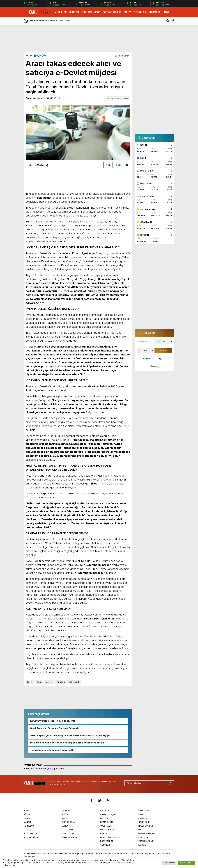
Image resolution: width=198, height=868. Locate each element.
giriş (49, 768)
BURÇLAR (105, 811)
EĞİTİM (107, 12)
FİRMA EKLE (144, 818)
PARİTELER (143, 837)
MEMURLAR (61, 12)
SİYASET (27, 830)
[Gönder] (171, 783)
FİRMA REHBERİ (107, 822)
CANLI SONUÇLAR (108, 814)
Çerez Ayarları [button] (169, 863)
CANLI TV (143, 814)
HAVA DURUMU (107, 830)
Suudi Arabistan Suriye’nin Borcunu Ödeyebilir (55, 728)
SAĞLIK (117, 12)
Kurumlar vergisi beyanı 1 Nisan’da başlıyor (53, 721)
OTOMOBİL (155, 12)
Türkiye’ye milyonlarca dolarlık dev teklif (52, 750)
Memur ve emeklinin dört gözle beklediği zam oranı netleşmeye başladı (67, 743)
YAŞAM (27, 818)
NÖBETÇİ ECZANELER (110, 837)
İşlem (30, 682)
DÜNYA (128, 12)
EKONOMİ (87, 12)
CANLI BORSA (145, 811)
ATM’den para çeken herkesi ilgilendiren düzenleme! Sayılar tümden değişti (70, 736)
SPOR (97, 12)
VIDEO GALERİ (68, 834)
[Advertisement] (187, 69)
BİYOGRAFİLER (30, 834)
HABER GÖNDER (146, 826)
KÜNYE (103, 834)
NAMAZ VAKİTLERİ (147, 834)
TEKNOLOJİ (140, 12)
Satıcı (39, 682)
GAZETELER (106, 826)
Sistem (49, 682)
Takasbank (74, 682)
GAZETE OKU (144, 822)
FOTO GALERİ (68, 830)
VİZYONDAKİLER (31, 837)
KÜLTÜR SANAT (69, 822)
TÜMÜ (167, 12)
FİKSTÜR (104, 818)
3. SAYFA (28, 811)
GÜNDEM (74, 12)
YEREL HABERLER (69, 837)
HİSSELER (143, 830)
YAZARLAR (105, 845)
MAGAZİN (28, 822)
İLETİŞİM (142, 845)
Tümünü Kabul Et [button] (186, 863)
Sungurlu (60, 682)
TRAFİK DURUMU (146, 841)
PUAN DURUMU (107, 841)
